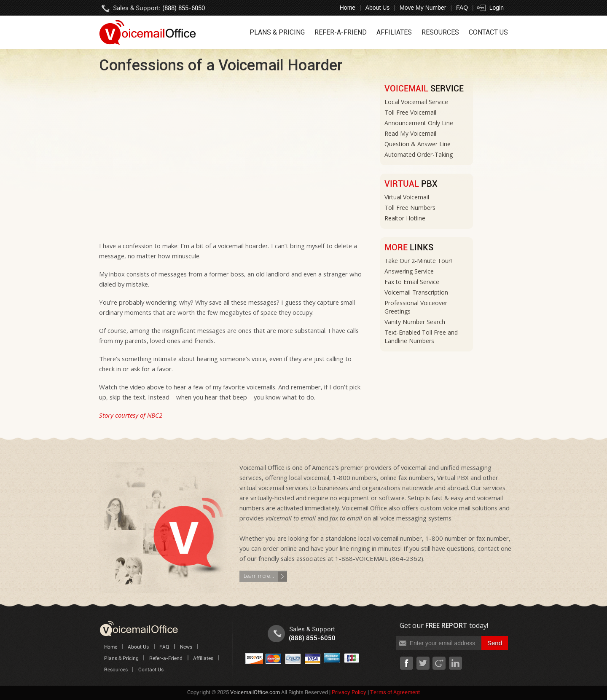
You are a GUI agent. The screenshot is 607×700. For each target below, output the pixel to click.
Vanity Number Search (415, 322)
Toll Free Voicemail (410, 112)
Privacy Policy (349, 693)
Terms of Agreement (395, 693)
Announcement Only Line (419, 123)
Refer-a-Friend (341, 32)
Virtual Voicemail (407, 197)
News (186, 647)
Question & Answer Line (418, 144)
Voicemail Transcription (416, 292)
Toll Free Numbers (410, 208)
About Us (378, 8)
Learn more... (259, 576)
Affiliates (394, 32)
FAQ (462, 8)
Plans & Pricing (277, 32)
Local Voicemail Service (416, 102)
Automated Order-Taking (419, 154)
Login (497, 8)
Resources (440, 32)
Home (348, 8)
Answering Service (409, 271)
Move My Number (423, 8)
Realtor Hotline (405, 218)
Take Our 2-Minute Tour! (418, 261)
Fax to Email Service (412, 282)
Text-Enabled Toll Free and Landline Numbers (421, 337)
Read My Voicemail (410, 133)
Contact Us (488, 32)
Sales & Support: (159, 8)
